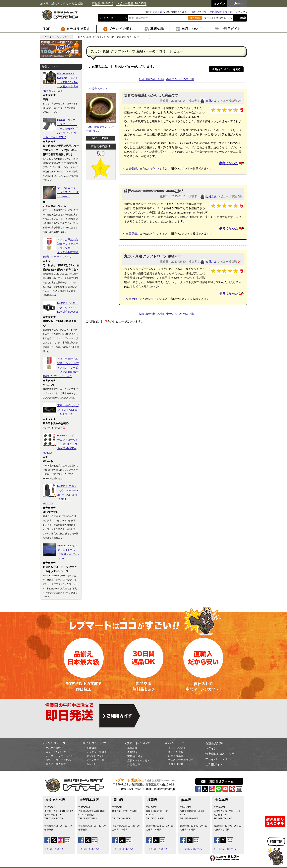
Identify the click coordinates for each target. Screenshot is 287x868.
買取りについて (177, 748)
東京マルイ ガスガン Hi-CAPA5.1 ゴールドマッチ (68, 410)
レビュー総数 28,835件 (132, 3)
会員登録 (158, 12)
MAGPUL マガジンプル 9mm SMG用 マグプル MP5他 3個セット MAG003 (60, 495)
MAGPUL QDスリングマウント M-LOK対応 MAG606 (68, 307)
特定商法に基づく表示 (220, 754)
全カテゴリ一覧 (95, 760)
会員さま (211, 101)
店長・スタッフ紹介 (139, 761)
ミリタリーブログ (97, 752)
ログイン (154, 168)
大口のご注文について (181, 760)
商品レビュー (94, 764)
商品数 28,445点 (103, 3)
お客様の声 (134, 765)
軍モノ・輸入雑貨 (56, 764)
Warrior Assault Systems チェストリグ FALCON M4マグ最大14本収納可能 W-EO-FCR (60, 82)
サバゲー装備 (53, 748)
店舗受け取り (176, 764)
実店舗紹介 (216, 12)
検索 (243, 18)
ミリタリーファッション (60, 756)
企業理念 (132, 752)
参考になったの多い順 (180, 79)
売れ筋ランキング (235, 12)
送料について (199, 12)
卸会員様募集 (176, 756)
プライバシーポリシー (220, 759)
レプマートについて (137, 743)
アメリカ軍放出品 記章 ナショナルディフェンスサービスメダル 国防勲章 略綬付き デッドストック (61, 248)
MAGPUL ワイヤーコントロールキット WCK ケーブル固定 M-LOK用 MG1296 (60, 444)
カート (239, 3)
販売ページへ (98, 89)
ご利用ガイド (214, 765)
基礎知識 (92, 748)
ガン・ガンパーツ (56, 752)
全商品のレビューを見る (226, 69)
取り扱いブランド (97, 756)
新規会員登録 (214, 743)
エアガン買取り (177, 752)
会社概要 (132, 748)
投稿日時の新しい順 (151, 79)
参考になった (229, 163)
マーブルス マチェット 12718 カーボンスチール (68, 192)
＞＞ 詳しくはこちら (56, 849)
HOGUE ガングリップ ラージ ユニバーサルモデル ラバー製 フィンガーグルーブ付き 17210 (61, 128)
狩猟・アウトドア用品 (58, 760)
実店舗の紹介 (135, 756)
